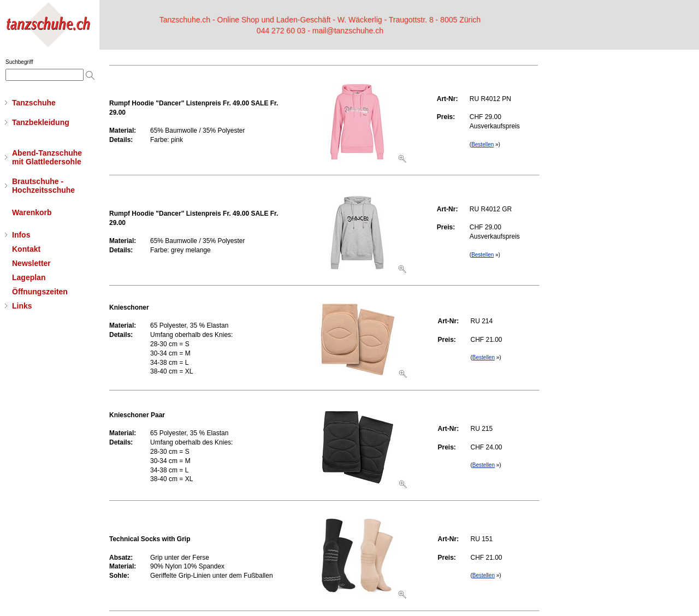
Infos (21, 235)
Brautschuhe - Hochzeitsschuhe (43, 186)
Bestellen (482, 144)
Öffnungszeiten (40, 292)
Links (22, 306)
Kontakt (26, 249)
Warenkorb (32, 212)
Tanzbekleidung (41, 122)
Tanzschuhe (34, 103)
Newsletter (31, 263)
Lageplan (29, 277)
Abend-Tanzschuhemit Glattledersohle (47, 157)
